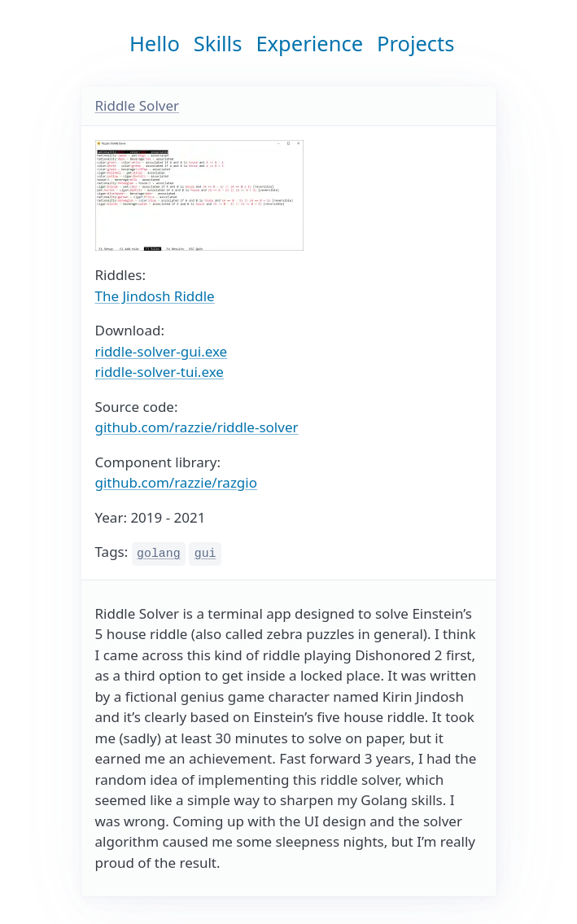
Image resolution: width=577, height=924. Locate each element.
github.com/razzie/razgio (177, 482)
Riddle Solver (138, 105)
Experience (309, 43)
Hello (155, 43)
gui (205, 554)
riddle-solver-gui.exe (162, 351)
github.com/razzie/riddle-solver (197, 427)
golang (159, 554)
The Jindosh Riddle (155, 296)
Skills (218, 43)
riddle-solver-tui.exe (160, 372)
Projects (416, 43)
